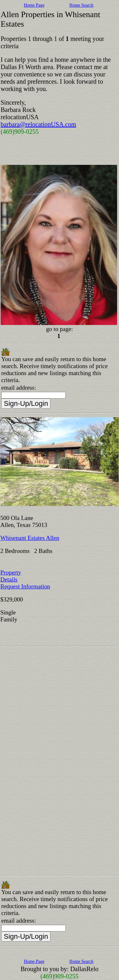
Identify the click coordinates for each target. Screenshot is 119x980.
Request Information (25, 586)
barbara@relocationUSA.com (38, 124)
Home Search (82, 5)
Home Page (34, 5)
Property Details (11, 576)
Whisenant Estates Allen (30, 538)
